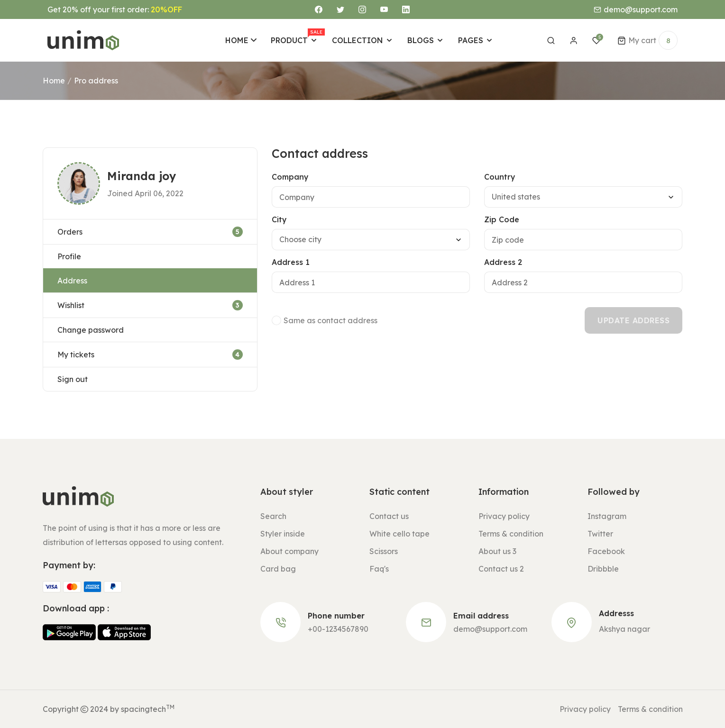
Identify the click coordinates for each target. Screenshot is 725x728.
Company (290, 177)
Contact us (389, 516)
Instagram (607, 516)
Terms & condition (511, 534)
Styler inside (283, 534)
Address (72, 281)
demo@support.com (490, 629)
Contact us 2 (501, 569)
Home (54, 81)
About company (289, 551)
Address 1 (291, 262)
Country (500, 177)
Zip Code (502, 219)
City (279, 219)
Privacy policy (504, 516)
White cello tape (399, 534)
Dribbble (603, 569)
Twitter (600, 534)
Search (273, 516)
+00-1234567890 (338, 629)
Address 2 (503, 262)
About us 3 (497, 551)
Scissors (384, 551)
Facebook (606, 551)
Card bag (278, 569)
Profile (69, 256)
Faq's (379, 569)
